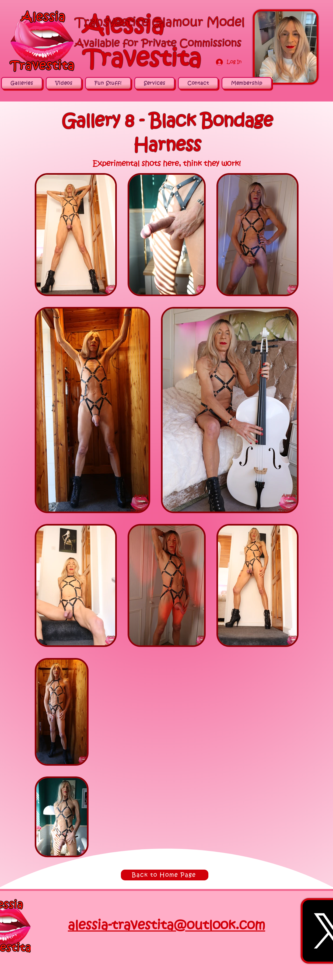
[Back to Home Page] (165, 875)
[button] (247, 83)
